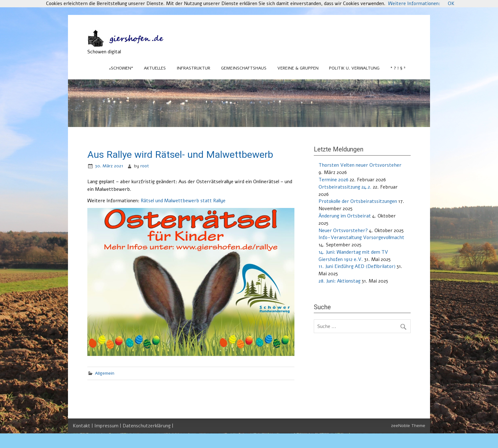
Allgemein (105, 373)
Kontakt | (84, 426)
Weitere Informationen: (414, 3)
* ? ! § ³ (398, 68)
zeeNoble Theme (408, 426)
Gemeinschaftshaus (244, 68)
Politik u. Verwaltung (354, 68)
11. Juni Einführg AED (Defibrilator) (357, 266)
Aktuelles (155, 68)
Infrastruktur (193, 68)
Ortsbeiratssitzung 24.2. (345, 187)
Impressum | (108, 426)
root (145, 166)
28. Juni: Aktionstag (340, 281)
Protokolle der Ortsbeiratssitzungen (358, 201)
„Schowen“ (121, 68)
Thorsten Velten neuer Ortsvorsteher (360, 165)
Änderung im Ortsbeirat (345, 216)
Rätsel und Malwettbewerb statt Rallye (183, 201)
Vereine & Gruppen (298, 68)
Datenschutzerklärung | (148, 426)
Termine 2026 (333, 180)
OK (451, 3)
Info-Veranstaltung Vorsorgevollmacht (361, 237)
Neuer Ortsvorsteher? (343, 231)
